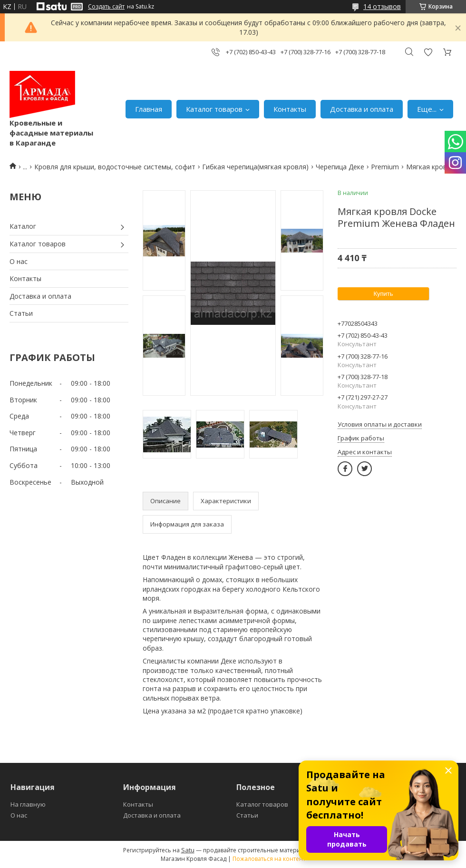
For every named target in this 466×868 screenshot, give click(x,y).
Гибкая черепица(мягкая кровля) (255, 167)
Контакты (290, 109)
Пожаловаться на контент (269, 859)
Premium (385, 167)
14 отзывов (382, 6)
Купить (383, 294)
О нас (19, 261)
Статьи (21, 313)
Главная (149, 109)
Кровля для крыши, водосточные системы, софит (115, 167)
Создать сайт (106, 7)
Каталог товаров (214, 109)
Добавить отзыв (428, 52)
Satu (188, 850)
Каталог (23, 226)
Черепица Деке (340, 167)
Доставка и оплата (362, 109)
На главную (28, 804)
